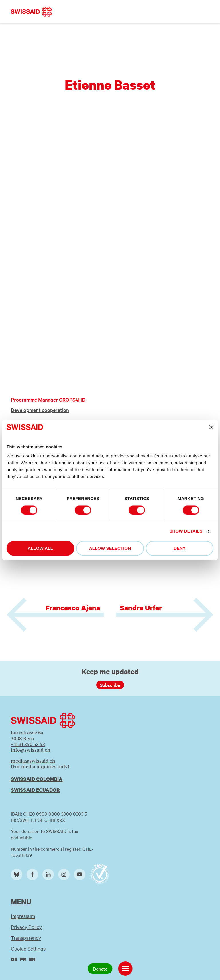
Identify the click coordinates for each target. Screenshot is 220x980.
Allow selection (110, 548)
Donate (100, 969)
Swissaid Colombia (37, 779)
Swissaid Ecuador (35, 790)
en (32, 959)
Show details (186, 531)
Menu (21, 901)
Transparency (26, 938)
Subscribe (110, 685)
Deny (180, 548)
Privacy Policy (26, 927)
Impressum (23, 916)
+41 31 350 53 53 (28, 744)
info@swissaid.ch (31, 750)
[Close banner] (211, 427)
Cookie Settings (28, 948)
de (14, 959)
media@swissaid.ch (33, 761)
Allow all (40, 548)
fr (23, 959)
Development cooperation (40, 410)
